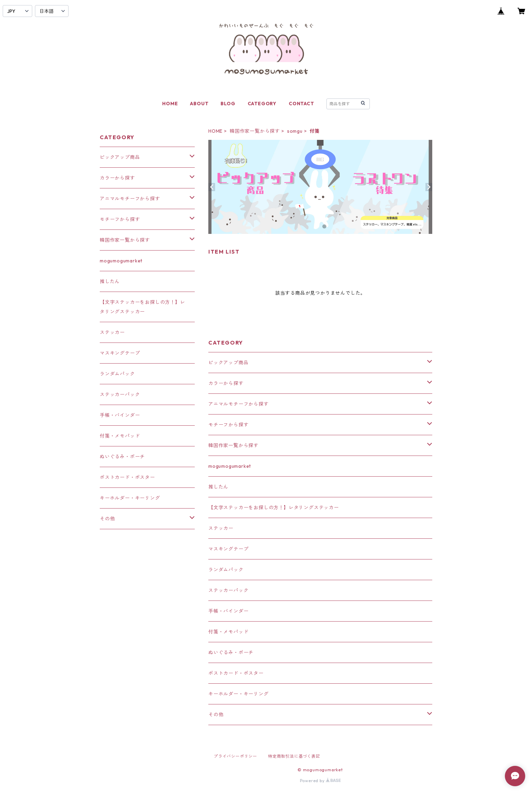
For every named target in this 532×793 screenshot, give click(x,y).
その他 (216, 715)
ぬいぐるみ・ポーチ (231, 652)
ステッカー (221, 528)
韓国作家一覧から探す (255, 131)
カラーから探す (226, 383)
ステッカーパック (228, 590)
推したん (218, 487)
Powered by (320, 781)
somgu (295, 131)
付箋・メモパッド (228, 632)
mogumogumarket (230, 466)
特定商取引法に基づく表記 (294, 756)
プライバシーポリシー (235, 756)
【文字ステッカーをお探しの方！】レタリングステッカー (274, 508)
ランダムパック (226, 570)
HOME (170, 104)
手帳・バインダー (228, 611)
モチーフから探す (228, 425)
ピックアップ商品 (228, 363)
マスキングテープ (228, 549)
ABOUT (199, 104)
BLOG (228, 104)
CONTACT (301, 104)
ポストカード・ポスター (236, 673)
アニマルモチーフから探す (239, 404)
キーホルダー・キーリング (239, 694)
